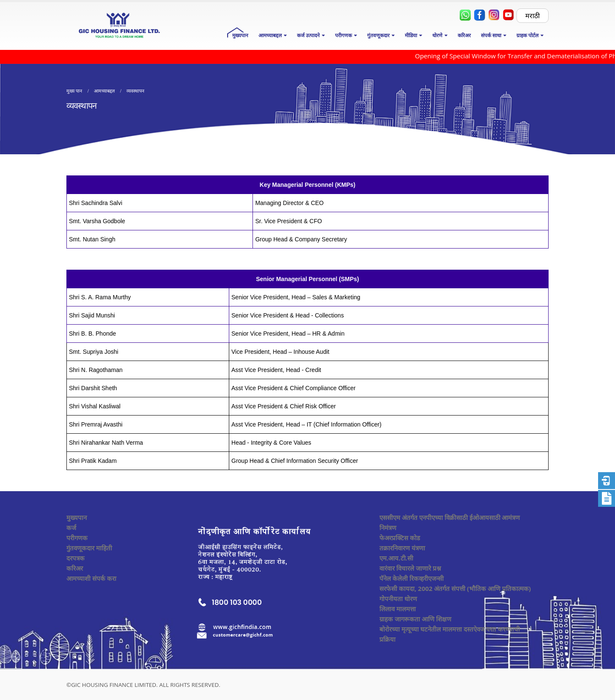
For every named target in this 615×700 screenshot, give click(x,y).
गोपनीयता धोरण (398, 599)
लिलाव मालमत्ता (398, 609)
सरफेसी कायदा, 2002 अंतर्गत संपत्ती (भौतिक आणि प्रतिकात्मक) (455, 588)
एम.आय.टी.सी (396, 558)
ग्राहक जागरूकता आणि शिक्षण (415, 619)
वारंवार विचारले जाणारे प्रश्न (410, 568)
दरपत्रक (76, 558)
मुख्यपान (240, 35)
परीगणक (77, 538)
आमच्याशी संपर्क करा (91, 578)
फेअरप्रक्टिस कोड (400, 538)
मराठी (533, 16)
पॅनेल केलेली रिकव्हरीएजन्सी (412, 578)
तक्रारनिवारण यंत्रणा (402, 548)
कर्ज (71, 528)
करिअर (464, 35)
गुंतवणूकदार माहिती (89, 548)
